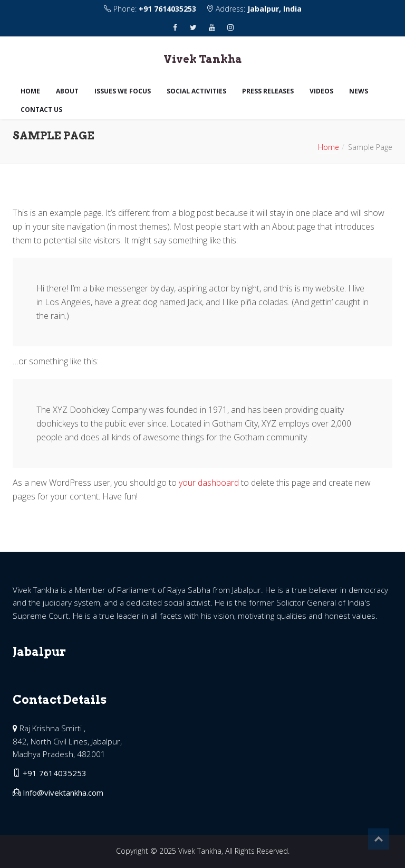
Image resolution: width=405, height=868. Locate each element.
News (359, 91)
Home (30, 91)
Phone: (151, 9)
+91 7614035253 (167, 9)
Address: (254, 9)
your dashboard (209, 483)
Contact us (41, 110)
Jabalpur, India (274, 9)
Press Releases (268, 91)
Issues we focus (123, 91)
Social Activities (196, 91)
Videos (321, 91)
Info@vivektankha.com (63, 792)
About (67, 91)
